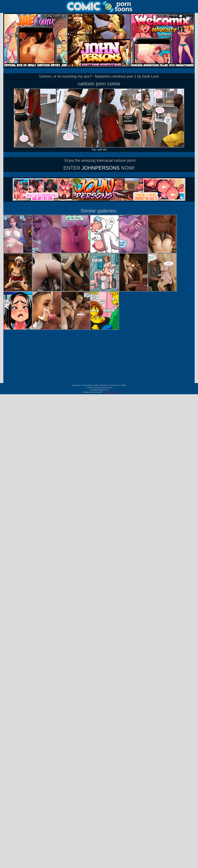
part (100, 149)
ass (105, 149)
